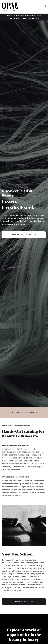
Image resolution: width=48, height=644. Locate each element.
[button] (46, 7)
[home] (10, 7)
